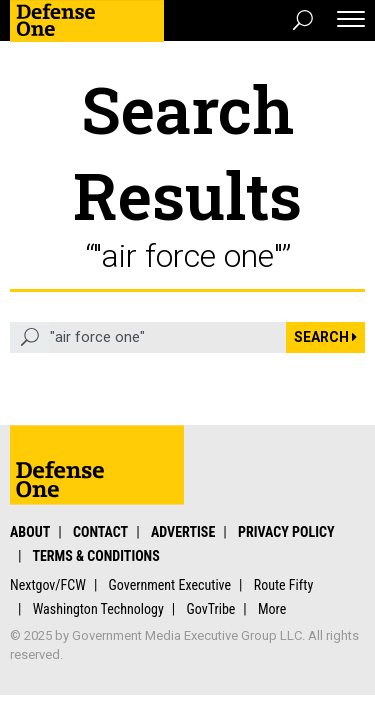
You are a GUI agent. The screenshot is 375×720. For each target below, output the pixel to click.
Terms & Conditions (95, 556)
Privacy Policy (286, 532)
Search (325, 337)
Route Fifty (284, 585)
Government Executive (170, 585)
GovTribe (210, 609)
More (272, 609)
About (30, 532)
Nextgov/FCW (48, 585)
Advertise (183, 532)
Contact (100, 532)
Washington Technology (98, 609)
